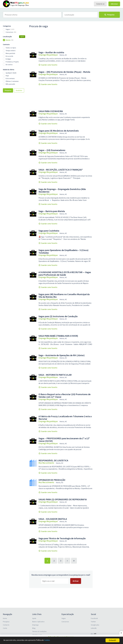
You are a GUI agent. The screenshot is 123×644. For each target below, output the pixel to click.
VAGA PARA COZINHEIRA (51, 111)
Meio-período (10, 53)
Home (5, 618)
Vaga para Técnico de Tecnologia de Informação (62, 538)
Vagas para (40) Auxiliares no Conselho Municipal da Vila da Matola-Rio (64, 296)
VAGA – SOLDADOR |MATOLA (53, 519)
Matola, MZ (63, 55)
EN (92, 633)
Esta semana (10, 78)
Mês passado (10, 84)
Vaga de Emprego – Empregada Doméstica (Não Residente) (62, 190)
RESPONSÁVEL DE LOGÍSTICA (53, 460)
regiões (22, 36)
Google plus (95, 625)
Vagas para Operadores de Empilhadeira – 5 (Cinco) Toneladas (63, 251)
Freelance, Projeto (12, 62)
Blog (34, 628)
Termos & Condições (39, 631)
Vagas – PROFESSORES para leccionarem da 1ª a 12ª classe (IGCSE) (64, 440)
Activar (76, 581)
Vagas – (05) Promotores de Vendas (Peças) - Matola (64, 72)
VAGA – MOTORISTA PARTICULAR (55, 375)
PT (95, 633)
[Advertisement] (15, 133)
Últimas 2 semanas (12, 81)
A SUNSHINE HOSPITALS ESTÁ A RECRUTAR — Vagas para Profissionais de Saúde (65, 274)
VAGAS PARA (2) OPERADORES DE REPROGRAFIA (63, 499)
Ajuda (34, 618)
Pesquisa (8, 90)
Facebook (94, 618)
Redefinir (19, 90)
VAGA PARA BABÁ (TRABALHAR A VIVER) (58, 336)
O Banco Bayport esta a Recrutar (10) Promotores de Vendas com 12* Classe (65, 396)
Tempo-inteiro (11, 51)
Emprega (35, 625)
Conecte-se (100, 4)
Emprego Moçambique (48, 55)
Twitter (93, 621)
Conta (5, 628)
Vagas (64, 618)
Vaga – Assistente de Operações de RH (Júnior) (62, 355)
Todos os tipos (11, 48)
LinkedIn (94, 628)
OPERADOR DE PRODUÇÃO (52, 480)
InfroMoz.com (37, 634)
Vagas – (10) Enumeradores (52, 150)
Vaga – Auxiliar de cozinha (51, 52)
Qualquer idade (11, 73)
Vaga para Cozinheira (49, 231)
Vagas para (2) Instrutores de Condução (58, 316)
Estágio (8, 59)
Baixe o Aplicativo (38, 621)
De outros (9, 65)
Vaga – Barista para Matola (52, 211)
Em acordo (9, 56)
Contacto (6, 625)
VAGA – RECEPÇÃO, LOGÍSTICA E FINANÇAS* (61, 170)
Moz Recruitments (46, 463)
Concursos (65, 621)
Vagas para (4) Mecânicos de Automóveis (59, 131)
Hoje (7, 76)
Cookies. (53, 640)
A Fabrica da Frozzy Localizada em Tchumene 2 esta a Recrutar (65, 418)
